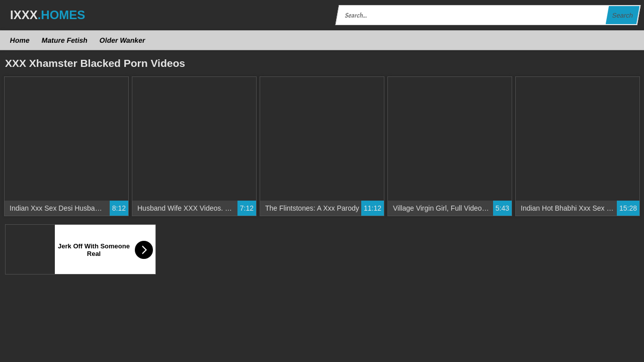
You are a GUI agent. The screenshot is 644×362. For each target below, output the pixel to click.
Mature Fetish (64, 40)
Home (20, 40)
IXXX (48, 15)
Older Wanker (122, 40)
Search (622, 15)
